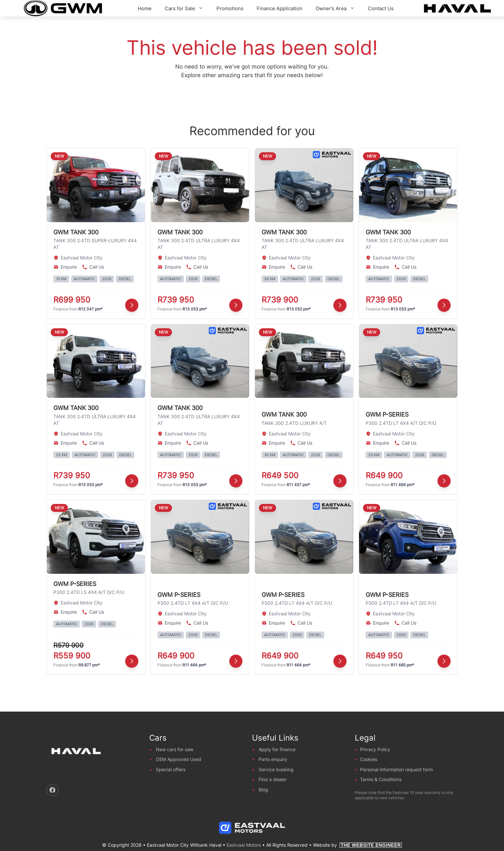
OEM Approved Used (179, 759)
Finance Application (280, 8)
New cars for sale (175, 749)
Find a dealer (273, 779)
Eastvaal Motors (244, 845)
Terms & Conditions (381, 779)
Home (145, 8)
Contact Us (381, 8)
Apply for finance (277, 749)
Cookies (369, 759)
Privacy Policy (375, 749)
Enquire (65, 267)
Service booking (276, 769)
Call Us (93, 267)
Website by (357, 845)
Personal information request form (396, 769)
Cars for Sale (187, 8)
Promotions (230, 8)
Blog (263, 790)
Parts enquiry (273, 759)
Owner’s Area (338, 8)
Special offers (171, 769)
